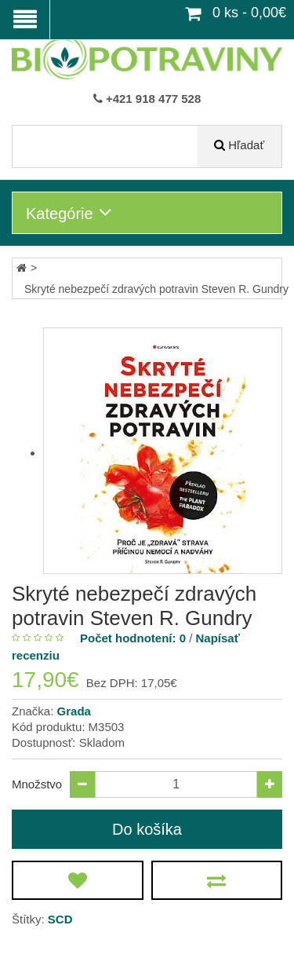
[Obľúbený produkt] (78, 880)
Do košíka (147, 829)
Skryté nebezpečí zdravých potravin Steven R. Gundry (156, 289)
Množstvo (37, 784)
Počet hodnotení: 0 (133, 638)
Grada (74, 711)
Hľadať (246, 145)
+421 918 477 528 (153, 99)
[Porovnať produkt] (217, 880)
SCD (60, 919)
